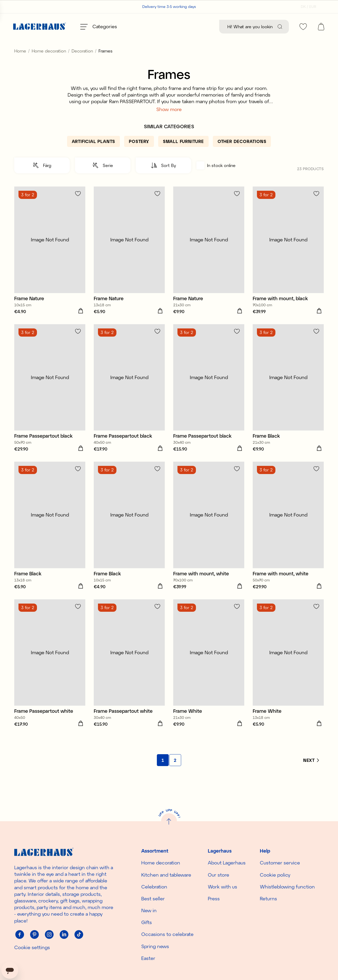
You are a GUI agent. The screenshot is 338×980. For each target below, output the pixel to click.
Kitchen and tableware (166, 875)
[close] (334, 43)
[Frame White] (209, 676)
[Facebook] (20, 935)
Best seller (153, 898)
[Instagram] (49, 935)
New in (149, 910)
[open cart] (321, 27)
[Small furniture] (183, 153)
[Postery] (139, 153)
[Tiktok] (79, 935)
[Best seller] (149, 27)
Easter (148, 958)
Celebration (154, 887)
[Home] (40, 27)
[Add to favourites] (78, 205)
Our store (219, 875)
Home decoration (49, 63)
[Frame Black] (288, 401)
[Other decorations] (242, 153)
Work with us (222, 887)
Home (20, 63)
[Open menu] (99, 27)
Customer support (52, 7)
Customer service (280, 863)
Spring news (155, 946)
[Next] (311, 772)
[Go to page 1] (163, 772)
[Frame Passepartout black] (50, 401)
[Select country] (307, 7)
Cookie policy (275, 875)
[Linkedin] (64, 935)
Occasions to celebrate (167, 934)
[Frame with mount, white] (209, 538)
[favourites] (303, 27)
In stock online (216, 177)
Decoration (82, 63)
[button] (42, 177)
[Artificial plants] (94, 153)
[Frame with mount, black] (288, 263)
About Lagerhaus (227, 863)
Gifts (147, 922)
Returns (268, 898)
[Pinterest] (34, 935)
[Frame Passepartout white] (50, 676)
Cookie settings (32, 947)
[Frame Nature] (50, 263)
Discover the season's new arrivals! (169, 46)
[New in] (195, 27)
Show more (169, 121)
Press (214, 898)
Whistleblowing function (287, 887)
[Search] (280, 27)
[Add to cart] (81, 323)
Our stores (22, 7)
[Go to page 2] (175, 772)
